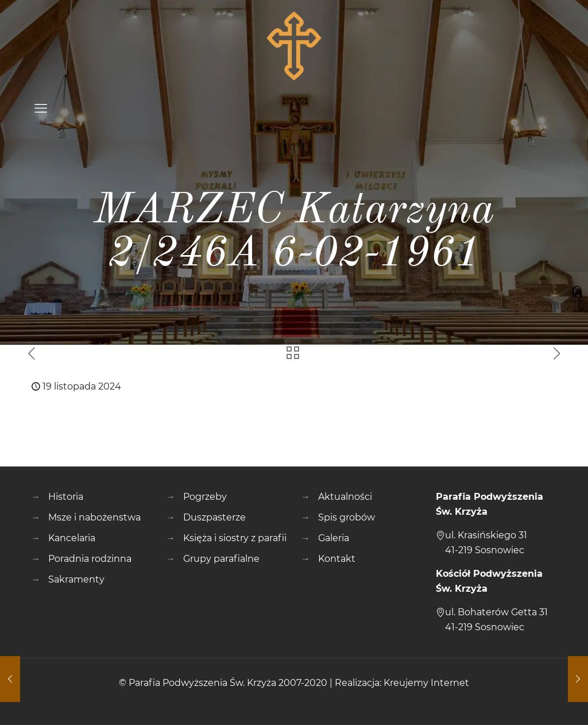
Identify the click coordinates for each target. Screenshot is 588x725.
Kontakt (337, 559)
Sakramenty (76, 579)
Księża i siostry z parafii (235, 538)
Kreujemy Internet (426, 683)
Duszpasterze (214, 517)
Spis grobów (347, 517)
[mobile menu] (41, 109)
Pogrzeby (205, 497)
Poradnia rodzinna (90, 559)
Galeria (334, 538)
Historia (66, 497)
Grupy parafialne (221, 559)
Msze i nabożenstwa (94, 517)
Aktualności (345, 497)
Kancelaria (72, 538)
